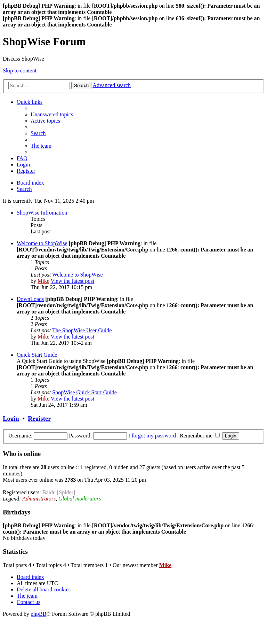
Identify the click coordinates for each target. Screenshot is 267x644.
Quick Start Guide (37, 355)
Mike (43, 281)
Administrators (39, 499)
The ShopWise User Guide (82, 330)
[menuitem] (52, 114)
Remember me (200, 436)
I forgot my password (152, 436)
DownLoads (30, 299)
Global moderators (80, 499)
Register (39, 418)
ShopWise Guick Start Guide (84, 392)
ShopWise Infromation (42, 213)
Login (11, 418)
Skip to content (20, 71)
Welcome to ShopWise (42, 243)
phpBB (38, 614)
